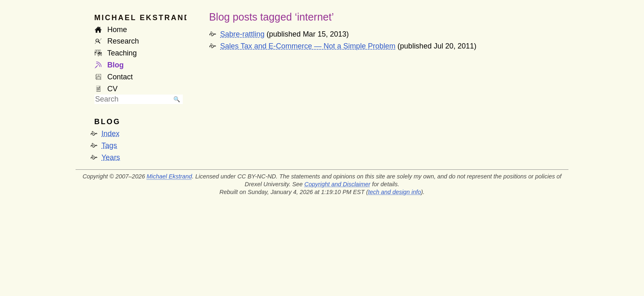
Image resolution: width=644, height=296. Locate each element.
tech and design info (394, 192)
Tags (109, 146)
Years (111, 157)
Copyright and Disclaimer (337, 184)
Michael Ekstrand (169, 176)
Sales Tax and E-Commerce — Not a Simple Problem (308, 46)
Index (110, 134)
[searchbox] (133, 99)
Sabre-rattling (242, 34)
